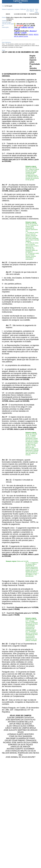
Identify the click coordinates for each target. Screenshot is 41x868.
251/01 (26, 36)
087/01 (16, 36)
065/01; (36, 34)
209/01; (21, 36)
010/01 (31, 34)
